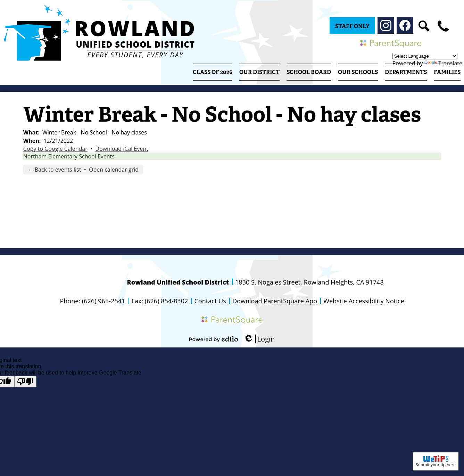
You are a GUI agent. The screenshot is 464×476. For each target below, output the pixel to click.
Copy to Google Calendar (55, 149)
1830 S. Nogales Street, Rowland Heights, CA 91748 (309, 282)
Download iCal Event (122, 149)
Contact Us (210, 301)
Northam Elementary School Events (69, 156)
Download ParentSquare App (275, 301)
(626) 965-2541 (104, 301)
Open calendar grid (114, 170)
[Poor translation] (25, 382)
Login (259, 339)
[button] (259, 72)
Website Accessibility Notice (364, 301)
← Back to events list (55, 170)
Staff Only (352, 26)
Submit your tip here (436, 461)
